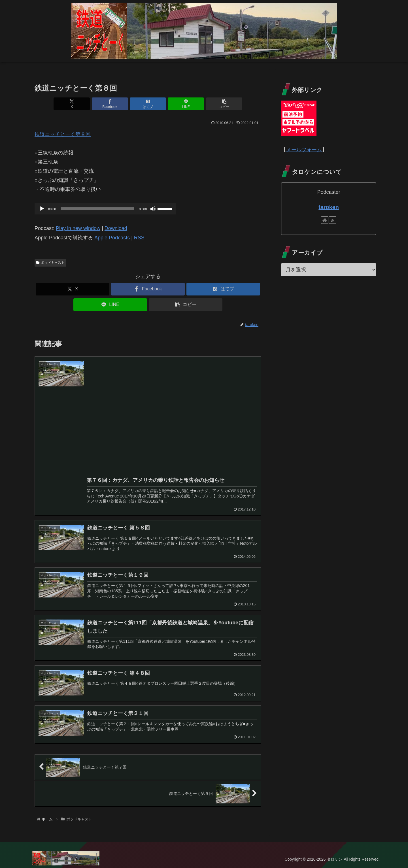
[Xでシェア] (72, 104)
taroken (329, 207)
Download (116, 228)
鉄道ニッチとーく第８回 (63, 134)
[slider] (98, 209)
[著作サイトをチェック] (325, 220)
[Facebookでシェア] (110, 104)
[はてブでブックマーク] (148, 104)
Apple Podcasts (112, 238)
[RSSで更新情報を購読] (333, 220)
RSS (139, 238)
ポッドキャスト (50, 263)
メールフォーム (304, 150)
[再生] (42, 209)
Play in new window (78, 228)
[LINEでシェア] (186, 104)
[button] (224, 104)
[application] (105, 209)
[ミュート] (153, 209)
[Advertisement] (172, 428)
